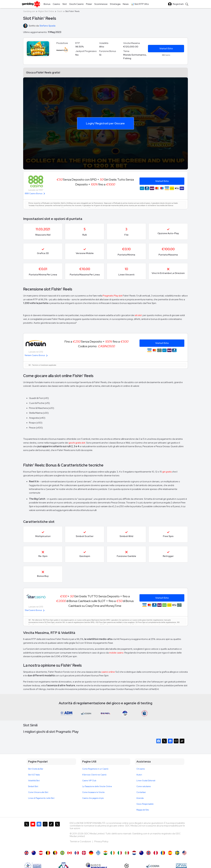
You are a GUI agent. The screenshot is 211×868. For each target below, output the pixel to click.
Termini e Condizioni (81, 841)
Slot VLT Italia (34, 775)
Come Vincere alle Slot (38, 792)
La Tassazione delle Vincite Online (97, 786)
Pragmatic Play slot (113, 296)
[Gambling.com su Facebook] (39, 835)
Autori (139, 775)
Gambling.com (29, 11)
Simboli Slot (33, 786)
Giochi (60, 11)
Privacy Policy (101, 841)
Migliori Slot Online (46, 11)
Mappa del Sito (143, 810)
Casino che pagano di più (93, 798)
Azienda (140, 798)
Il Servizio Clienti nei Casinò (94, 775)
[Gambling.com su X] (27, 835)
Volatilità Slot (34, 781)
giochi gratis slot (77, 443)
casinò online (108, 672)
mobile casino (116, 653)
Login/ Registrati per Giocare (105, 123)
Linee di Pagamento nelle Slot (41, 798)
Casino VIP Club (89, 781)
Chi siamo (141, 769)
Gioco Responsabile (145, 804)
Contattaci (141, 792)
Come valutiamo (144, 786)
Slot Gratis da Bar (36, 769)
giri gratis (167, 472)
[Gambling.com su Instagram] (45, 835)
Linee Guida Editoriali (146, 781)
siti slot (138, 315)
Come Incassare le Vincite (93, 792)
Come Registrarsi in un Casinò (95, 769)
